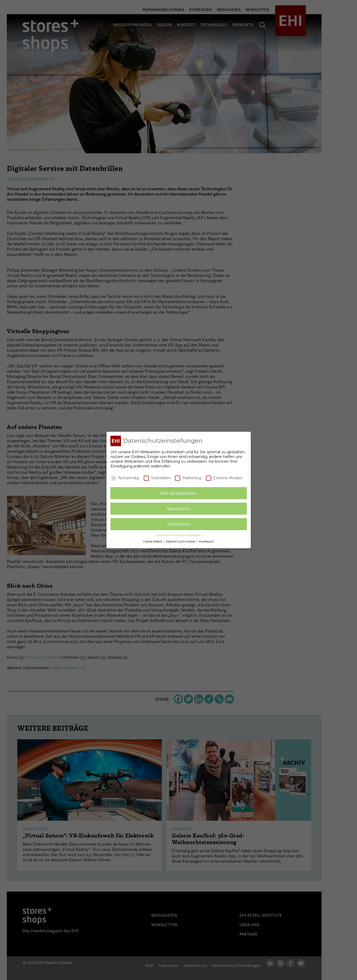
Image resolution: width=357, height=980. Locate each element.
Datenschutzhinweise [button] (181, 542)
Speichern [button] (179, 509)
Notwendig (125, 478)
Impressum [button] (206, 542)
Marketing (188, 478)
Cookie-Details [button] (153, 542)
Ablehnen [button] (179, 524)
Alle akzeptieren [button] (179, 493)
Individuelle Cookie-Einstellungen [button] (179, 535)
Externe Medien (224, 478)
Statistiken (157, 478)
